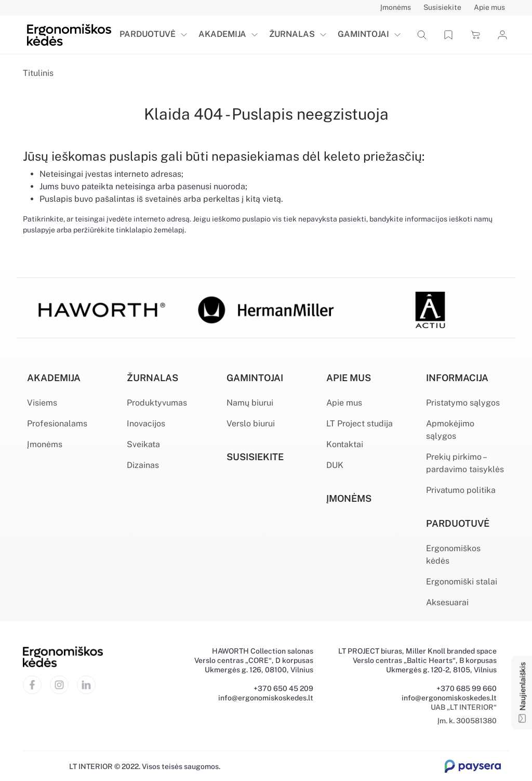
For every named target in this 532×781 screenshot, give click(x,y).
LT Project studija (360, 424)
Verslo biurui (251, 424)
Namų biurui (250, 403)
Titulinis (38, 73)
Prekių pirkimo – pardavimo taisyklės (465, 463)
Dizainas (143, 465)
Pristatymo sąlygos (463, 403)
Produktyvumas (157, 403)
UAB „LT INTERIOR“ (464, 707)
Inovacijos (146, 424)
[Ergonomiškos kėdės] (69, 34)
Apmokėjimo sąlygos (450, 430)
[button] (186, 35)
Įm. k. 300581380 (467, 721)
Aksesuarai (447, 602)
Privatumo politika (461, 490)
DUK (335, 465)
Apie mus (344, 403)
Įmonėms (45, 444)
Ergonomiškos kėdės (453, 555)
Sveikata (143, 444)
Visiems (42, 403)
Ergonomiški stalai (462, 582)
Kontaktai (345, 444)
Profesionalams (57, 424)
